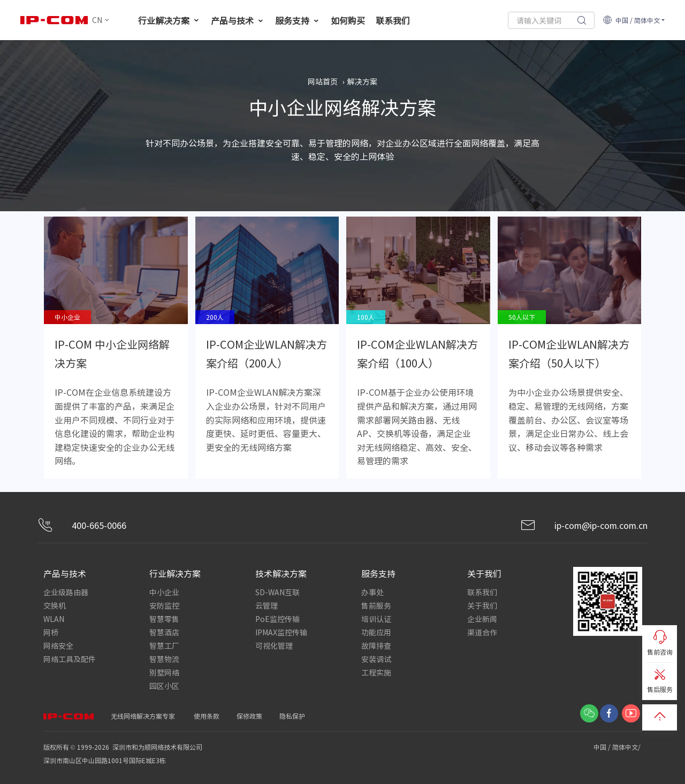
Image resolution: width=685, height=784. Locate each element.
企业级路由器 (66, 592)
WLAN (54, 619)
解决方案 (362, 81)
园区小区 (164, 686)
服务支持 (298, 20)
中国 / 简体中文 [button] (631, 20)
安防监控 (164, 605)
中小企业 (164, 592)
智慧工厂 (164, 645)
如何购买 (348, 20)
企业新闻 (482, 619)
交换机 (55, 605)
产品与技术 (238, 20)
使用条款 (207, 716)
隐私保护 (292, 716)
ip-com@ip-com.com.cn (584, 525)
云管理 (267, 605)
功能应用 (376, 632)
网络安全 (58, 645)
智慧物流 (164, 659)
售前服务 (376, 605)
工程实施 (376, 672)
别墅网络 (164, 672)
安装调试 (376, 659)
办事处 (372, 592)
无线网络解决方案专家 (143, 716)
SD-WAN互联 (277, 592)
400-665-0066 (82, 525)
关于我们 (482, 605)
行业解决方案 (169, 20)
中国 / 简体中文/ (618, 747)
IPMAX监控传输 (281, 632)
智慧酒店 (164, 632)
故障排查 (376, 645)
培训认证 (376, 619)
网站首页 (323, 81)
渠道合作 (482, 632)
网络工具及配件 (70, 659)
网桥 (51, 632)
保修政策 (249, 716)
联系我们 (393, 20)
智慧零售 (164, 619)
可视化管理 (274, 645)
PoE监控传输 (277, 619)
